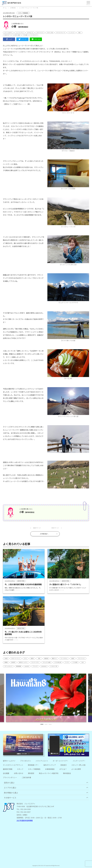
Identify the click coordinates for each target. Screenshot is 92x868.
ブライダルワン (26, 761)
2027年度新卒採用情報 (25, 820)
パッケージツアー (79, 761)
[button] (42, 724)
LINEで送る (36, 39)
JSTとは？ (63, 769)
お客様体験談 (50, 769)
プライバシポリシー (10, 777)
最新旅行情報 (8, 769)
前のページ (37, 528)
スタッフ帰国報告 (34, 769)
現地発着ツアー (33, 765)
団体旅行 (64, 765)
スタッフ (20, 769)
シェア (9, 39)
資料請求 (31, 773)
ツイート (22, 39)
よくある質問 (76, 769)
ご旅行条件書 (26, 777)
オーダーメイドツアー (60, 761)
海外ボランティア (50, 765)
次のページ (55, 528)
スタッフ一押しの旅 (78, 765)
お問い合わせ (19, 773)
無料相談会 (67, 773)
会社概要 (6, 773)
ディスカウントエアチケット (13, 765)
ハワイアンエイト (42, 761)
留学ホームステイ (9, 761)
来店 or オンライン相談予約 (49, 773)
